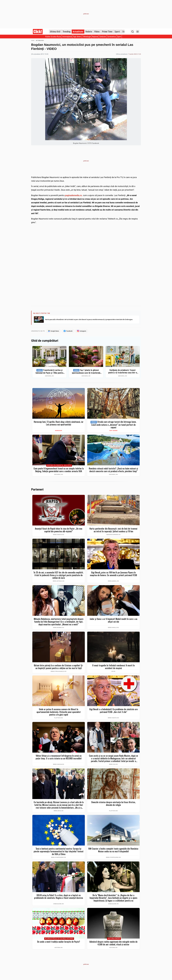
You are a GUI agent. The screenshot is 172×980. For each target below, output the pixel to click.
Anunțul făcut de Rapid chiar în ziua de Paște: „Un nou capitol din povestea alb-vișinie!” (59, 530)
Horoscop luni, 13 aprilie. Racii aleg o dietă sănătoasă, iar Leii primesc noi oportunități (59, 423)
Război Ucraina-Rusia (53, 37)
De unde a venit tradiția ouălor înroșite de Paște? (59, 942)
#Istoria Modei (114, 939)
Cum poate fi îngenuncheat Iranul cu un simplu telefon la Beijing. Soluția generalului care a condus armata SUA (59, 470)
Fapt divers (77, 37)
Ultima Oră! (55, 32)
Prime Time (107, 32)
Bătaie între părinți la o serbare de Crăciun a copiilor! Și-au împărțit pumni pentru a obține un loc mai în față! (59, 667)
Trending (67, 32)
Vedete (89, 32)
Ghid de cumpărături (45, 341)
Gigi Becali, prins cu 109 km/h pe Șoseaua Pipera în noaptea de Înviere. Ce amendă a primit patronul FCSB (113, 574)
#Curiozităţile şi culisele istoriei (59, 939)
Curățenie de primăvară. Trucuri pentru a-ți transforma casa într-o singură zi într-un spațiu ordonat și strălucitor (123, 371)
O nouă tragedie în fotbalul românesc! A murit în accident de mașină (113, 667)
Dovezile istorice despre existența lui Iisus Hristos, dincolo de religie (113, 803)
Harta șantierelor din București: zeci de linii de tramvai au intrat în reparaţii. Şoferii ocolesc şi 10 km (113, 530)
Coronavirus (112, 37)
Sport (117, 32)
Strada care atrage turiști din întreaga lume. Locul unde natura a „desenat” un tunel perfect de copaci (113, 425)
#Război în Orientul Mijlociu (59, 465)
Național (95, 37)
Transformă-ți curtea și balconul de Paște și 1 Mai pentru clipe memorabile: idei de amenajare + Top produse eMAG (49, 371)
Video (97, 32)
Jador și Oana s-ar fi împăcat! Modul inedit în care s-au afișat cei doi (113, 620)
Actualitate (78, 32)
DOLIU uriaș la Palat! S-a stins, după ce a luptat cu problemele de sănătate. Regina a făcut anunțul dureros (59, 897)
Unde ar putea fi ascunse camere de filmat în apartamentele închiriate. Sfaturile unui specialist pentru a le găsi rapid (59, 712)
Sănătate (103, 37)
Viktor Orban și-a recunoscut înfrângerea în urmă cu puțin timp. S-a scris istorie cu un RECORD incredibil (59, 757)
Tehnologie (87, 37)
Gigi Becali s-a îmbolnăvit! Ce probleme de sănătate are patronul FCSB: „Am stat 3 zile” (113, 711)
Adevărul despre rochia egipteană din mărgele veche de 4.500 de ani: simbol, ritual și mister (113, 943)
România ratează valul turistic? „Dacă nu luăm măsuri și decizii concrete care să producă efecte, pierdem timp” (113, 470)
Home (33, 40)
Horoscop (59, 431)
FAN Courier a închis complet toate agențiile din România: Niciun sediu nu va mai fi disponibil (113, 850)
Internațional (67, 37)
